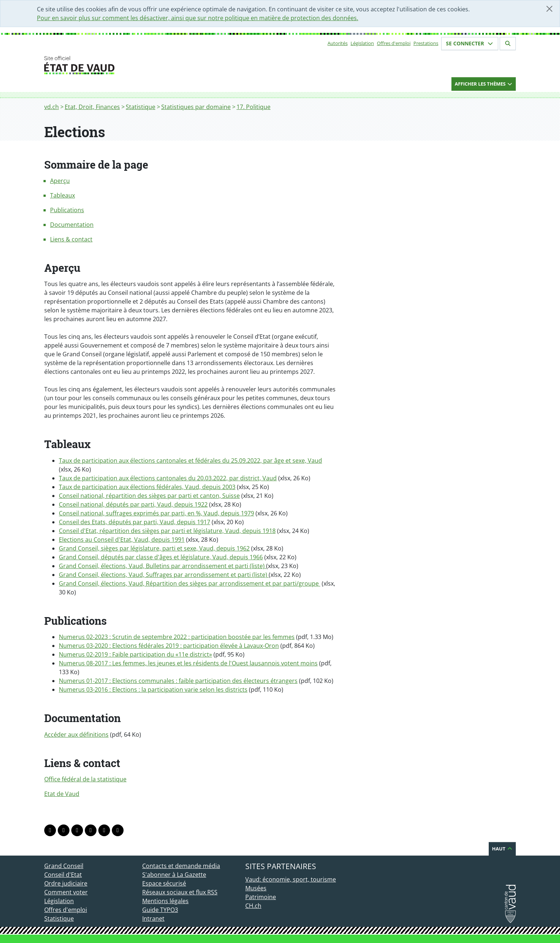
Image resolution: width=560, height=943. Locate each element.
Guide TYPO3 (160, 910)
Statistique (141, 107)
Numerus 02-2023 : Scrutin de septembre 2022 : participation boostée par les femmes (177, 637)
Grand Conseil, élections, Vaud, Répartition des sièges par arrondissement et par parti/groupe (190, 583)
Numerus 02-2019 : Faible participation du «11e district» (135, 654)
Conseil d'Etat (63, 875)
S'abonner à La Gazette (174, 875)
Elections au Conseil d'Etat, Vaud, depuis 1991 (122, 540)
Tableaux (63, 195)
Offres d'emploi (394, 43)
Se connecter (470, 43)
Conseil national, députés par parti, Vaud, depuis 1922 (133, 504)
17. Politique (253, 107)
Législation (362, 43)
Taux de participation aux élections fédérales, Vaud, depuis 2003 (147, 487)
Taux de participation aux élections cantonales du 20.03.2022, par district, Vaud (168, 478)
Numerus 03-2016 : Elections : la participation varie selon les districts (153, 690)
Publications (67, 210)
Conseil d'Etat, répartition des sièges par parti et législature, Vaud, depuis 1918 (167, 531)
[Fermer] (549, 9)
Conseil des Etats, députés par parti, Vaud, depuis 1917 (135, 522)
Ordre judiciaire (66, 883)
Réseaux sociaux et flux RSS (180, 892)
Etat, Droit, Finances (92, 107)
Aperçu (60, 181)
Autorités (338, 43)
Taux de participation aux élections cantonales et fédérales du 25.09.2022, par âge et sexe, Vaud (190, 461)
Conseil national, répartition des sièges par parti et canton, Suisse (149, 496)
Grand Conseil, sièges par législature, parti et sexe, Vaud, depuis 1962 (154, 548)
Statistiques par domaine (196, 107)
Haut (502, 849)
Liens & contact (71, 239)
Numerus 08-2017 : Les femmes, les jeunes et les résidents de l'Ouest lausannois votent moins (188, 663)
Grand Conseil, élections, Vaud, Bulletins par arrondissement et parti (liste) (162, 566)
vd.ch (52, 107)
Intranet (153, 918)
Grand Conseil (64, 866)
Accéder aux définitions (76, 735)
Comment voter (66, 892)
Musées (256, 888)
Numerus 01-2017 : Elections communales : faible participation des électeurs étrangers (178, 681)
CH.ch (253, 906)
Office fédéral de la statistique (85, 779)
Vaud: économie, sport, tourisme (291, 879)
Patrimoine (261, 897)
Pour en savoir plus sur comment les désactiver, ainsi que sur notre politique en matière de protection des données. (198, 18)
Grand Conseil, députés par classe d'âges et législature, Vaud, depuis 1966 (161, 557)
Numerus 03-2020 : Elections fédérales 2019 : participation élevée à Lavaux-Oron (169, 646)
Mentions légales (165, 901)
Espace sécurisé (164, 883)
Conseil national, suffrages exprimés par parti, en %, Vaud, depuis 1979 (156, 513)
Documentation (72, 225)
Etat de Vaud (62, 794)
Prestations (426, 43)
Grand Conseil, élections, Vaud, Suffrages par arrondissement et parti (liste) (164, 575)
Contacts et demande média (181, 866)
